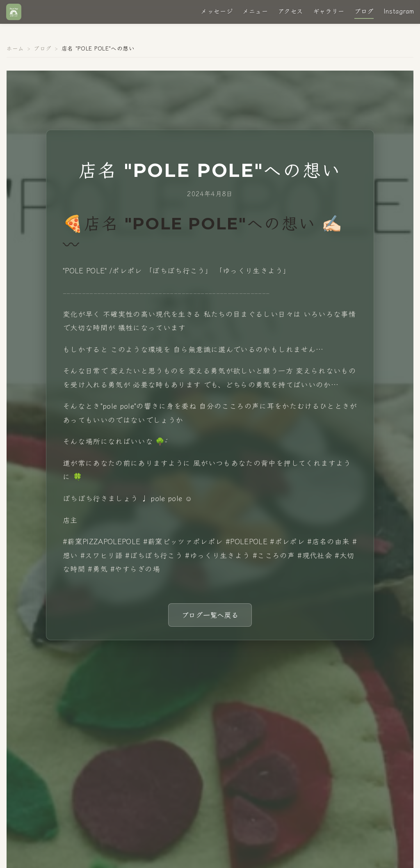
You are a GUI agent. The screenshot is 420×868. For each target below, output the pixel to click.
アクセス (283, 14)
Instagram (392, 14)
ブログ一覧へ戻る (210, 615)
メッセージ (210, 14)
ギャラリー (322, 14)
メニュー (248, 14)
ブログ (357, 14)
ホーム (15, 48)
